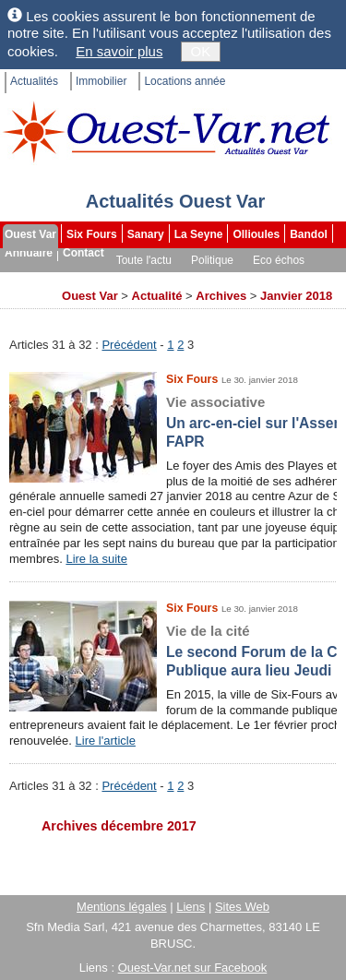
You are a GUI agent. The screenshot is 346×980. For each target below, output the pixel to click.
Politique (212, 260)
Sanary (146, 234)
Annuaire (29, 253)
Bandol (309, 234)
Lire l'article (106, 741)
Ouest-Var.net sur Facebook (193, 968)
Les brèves (212, 279)
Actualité (157, 296)
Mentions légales (122, 907)
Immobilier (101, 81)
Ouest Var (30, 234)
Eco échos (279, 260)
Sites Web (242, 907)
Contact (84, 253)
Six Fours (92, 234)
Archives (29, 297)
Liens (191, 907)
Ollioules (256, 234)
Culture (25, 279)
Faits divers (136, 279)
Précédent (129, 345)
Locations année (185, 81)
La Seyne (199, 234)
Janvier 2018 (296, 296)
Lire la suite (96, 559)
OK (201, 51)
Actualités (34, 81)
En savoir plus (119, 51)
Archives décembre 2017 (119, 826)
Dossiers (279, 279)
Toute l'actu (144, 260)
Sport (76, 279)
